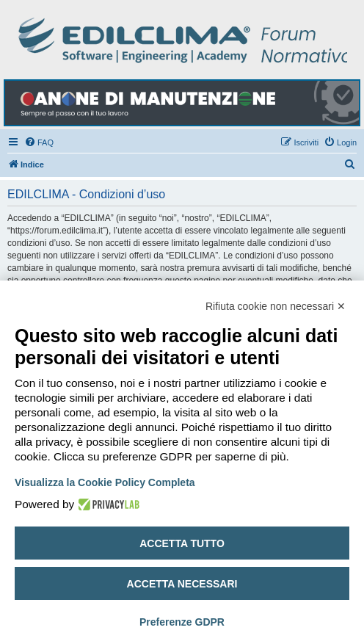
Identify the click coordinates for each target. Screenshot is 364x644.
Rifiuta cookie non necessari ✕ (276, 306)
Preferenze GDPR (182, 622)
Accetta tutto (182, 543)
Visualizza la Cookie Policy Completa (105, 482)
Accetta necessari (182, 584)
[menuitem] (39, 142)
